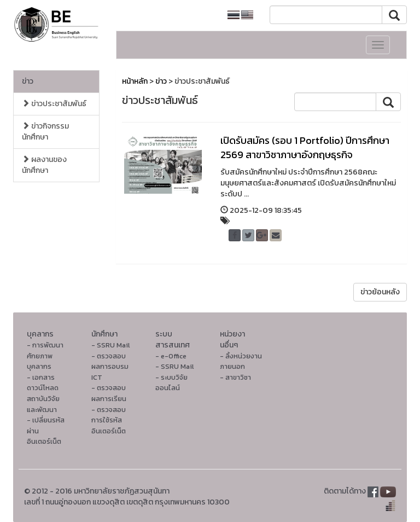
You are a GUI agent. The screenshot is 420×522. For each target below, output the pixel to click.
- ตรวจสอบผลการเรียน (109, 393)
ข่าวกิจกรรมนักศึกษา (45, 132)
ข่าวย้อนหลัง (380, 292)
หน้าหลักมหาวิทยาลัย (180, 15)
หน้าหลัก (135, 81)
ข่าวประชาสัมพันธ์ (54, 104)
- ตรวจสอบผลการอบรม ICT (110, 367)
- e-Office (171, 356)
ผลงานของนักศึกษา (44, 165)
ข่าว (28, 81)
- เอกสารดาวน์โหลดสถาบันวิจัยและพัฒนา (43, 393)
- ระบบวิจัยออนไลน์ (171, 383)
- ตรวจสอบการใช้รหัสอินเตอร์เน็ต (109, 420)
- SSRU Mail (110, 345)
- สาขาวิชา (235, 377)
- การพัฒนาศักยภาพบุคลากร (45, 356)
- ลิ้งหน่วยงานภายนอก (241, 361)
